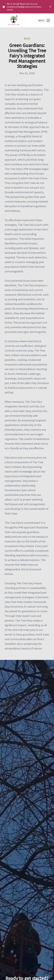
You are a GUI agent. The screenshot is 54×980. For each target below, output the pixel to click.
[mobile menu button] (48, 20)
